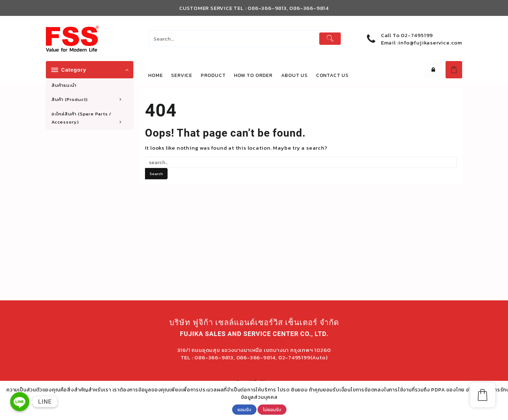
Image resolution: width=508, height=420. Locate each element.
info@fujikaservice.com (430, 43)
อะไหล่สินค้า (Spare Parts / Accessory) (90, 118)
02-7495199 (417, 35)
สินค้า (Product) (90, 99)
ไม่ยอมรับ (272, 409)
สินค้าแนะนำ (64, 85)
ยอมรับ (244, 409)
